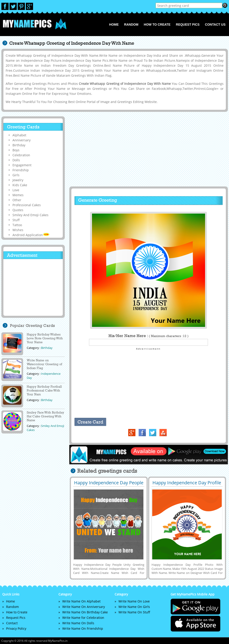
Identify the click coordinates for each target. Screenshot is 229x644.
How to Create (157, 24)
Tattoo (17, 225)
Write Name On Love (134, 601)
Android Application (31, 235)
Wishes (18, 230)
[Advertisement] (148, 149)
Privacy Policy (16, 628)
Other (17, 200)
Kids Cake (20, 185)
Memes (18, 195)
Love (16, 190)
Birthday (19, 145)
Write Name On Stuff (134, 612)
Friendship (21, 170)
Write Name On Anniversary (84, 607)
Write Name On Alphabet (81, 601)
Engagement (22, 165)
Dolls (16, 160)
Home (114, 24)
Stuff (16, 220)
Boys (16, 150)
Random (131, 24)
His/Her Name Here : (148, 336)
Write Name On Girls (134, 607)
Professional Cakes (27, 205)
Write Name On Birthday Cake (85, 612)
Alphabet (19, 135)
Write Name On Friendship (83, 628)
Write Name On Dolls (78, 623)
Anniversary (22, 140)
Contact (12, 623)
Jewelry (18, 180)
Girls (16, 175)
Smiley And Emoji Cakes (30, 215)
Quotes (18, 210)
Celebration (21, 155)
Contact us (215, 24)
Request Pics (188, 24)
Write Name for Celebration (83, 618)
